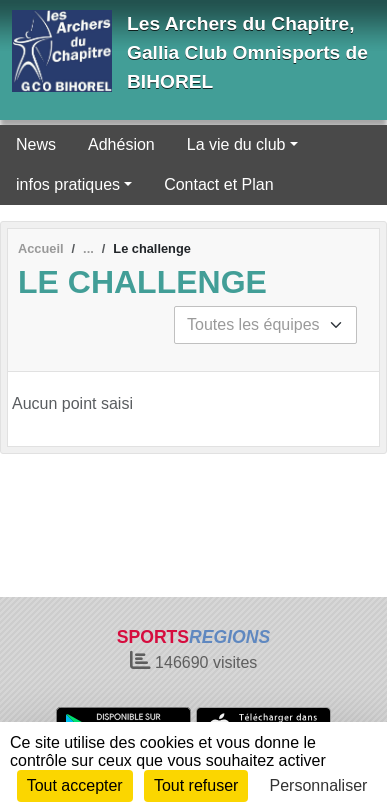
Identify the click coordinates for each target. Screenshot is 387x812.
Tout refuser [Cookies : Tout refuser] (196, 785)
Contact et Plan (218, 184)
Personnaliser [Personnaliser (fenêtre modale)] (319, 785)
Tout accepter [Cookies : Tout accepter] (75, 785)
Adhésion (121, 144)
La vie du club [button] (236, 144)
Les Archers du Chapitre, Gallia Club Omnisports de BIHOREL (247, 52)
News (36, 144)
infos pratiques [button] (68, 184)
